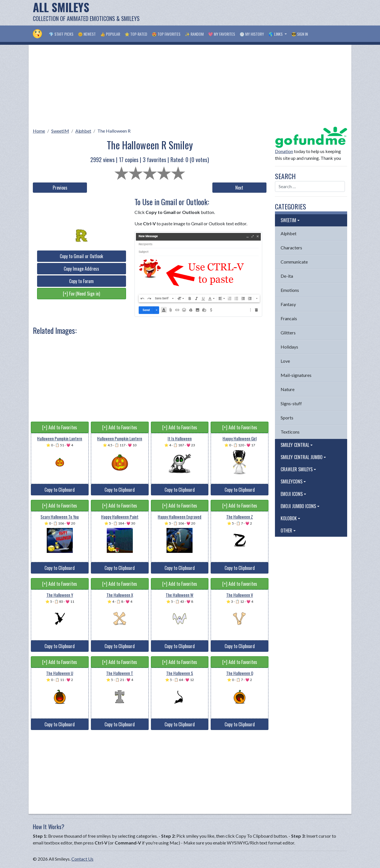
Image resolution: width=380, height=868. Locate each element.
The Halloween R (114, 131)
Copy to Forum (81, 281)
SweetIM (60, 131)
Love (285, 361)
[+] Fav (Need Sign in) (81, 294)
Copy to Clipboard (60, 490)
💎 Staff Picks (61, 34)
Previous (60, 188)
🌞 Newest (87, 34)
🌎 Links (276, 34)
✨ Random (194, 34)
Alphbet (83, 131)
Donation (284, 151)
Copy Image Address (81, 269)
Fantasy (288, 304)
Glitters (288, 333)
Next (239, 188)
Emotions (290, 290)
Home (39, 131)
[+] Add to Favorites (60, 427)
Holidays (289, 347)
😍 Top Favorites (166, 34)
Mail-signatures (296, 375)
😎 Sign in (300, 34)
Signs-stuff (291, 403)
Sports (287, 418)
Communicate (294, 262)
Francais (289, 318)
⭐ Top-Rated (136, 34)
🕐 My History (252, 34)
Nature (288, 389)
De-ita (287, 276)
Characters (291, 248)
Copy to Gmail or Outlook (81, 256)
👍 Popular (110, 34)
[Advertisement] (244, 13)
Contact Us (82, 859)
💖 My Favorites (222, 34)
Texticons (290, 432)
